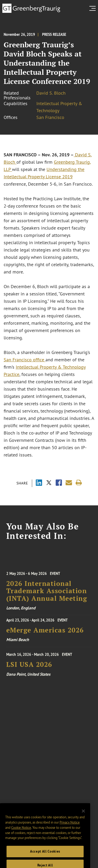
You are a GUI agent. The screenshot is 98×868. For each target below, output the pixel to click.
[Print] (79, 483)
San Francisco (50, 117)
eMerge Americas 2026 (45, 631)
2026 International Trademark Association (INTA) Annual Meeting (47, 593)
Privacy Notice (70, 826)
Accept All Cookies (45, 855)
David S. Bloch (51, 93)
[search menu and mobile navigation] (94, 8)
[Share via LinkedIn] (39, 483)
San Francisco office (25, 360)
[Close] (83, 815)
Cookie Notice (21, 831)
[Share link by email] (69, 483)
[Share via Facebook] (59, 483)
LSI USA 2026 (29, 666)
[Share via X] (49, 483)
